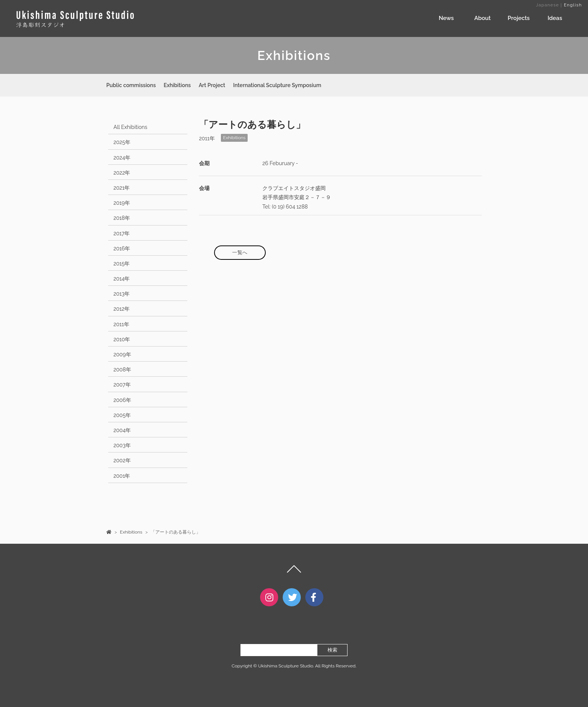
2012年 (122, 309)
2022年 (122, 173)
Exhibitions (177, 85)
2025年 (122, 142)
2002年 (122, 460)
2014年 (122, 279)
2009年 (122, 354)
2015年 (122, 264)
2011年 (121, 324)
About (482, 18)
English (573, 5)
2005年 (122, 415)
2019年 (122, 203)
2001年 (122, 476)
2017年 (122, 233)
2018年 (122, 218)
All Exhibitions (130, 127)
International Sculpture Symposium (277, 85)
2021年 (122, 188)
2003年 (122, 445)
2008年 (122, 370)
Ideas (555, 18)
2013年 (122, 294)
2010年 (122, 339)
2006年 (122, 400)
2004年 (122, 430)
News (446, 18)
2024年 (122, 158)
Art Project (212, 85)
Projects (519, 18)
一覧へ (240, 252)
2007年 (122, 385)
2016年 (122, 248)
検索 (332, 657)
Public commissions (131, 85)
